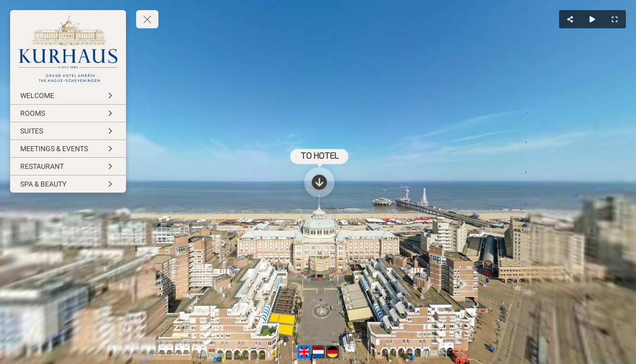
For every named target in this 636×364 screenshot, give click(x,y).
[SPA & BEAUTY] (68, 184)
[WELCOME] (68, 96)
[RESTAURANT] (68, 166)
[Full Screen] (615, 19)
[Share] (570, 19)
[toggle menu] (147, 19)
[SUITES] (68, 131)
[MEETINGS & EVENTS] (68, 149)
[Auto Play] (592, 19)
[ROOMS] (68, 113)
